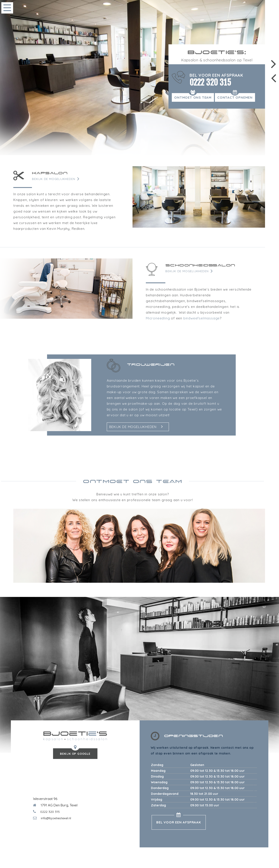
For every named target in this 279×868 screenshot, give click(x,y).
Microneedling (158, 318)
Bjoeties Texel (254, 810)
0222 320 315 (210, 83)
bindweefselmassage (202, 318)
